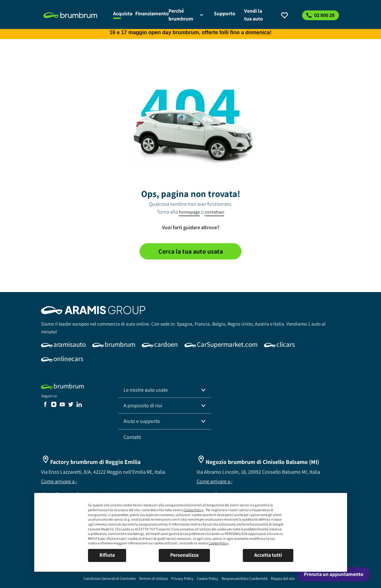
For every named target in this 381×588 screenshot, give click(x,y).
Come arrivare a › (59, 481)
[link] (74, 15)
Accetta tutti (268, 555)
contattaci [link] (214, 212)
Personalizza (184, 555)
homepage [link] (189, 212)
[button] (165, 390)
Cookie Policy (193, 510)
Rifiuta (107, 555)
